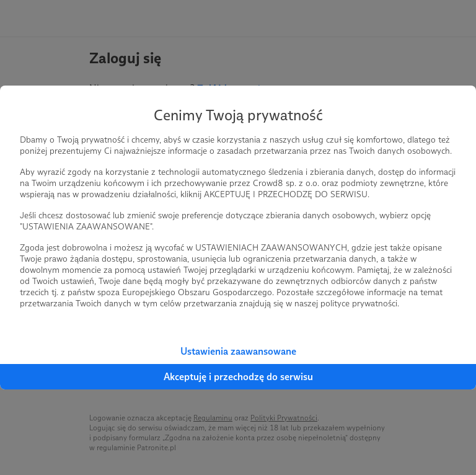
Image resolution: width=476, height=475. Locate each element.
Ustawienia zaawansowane (238, 351)
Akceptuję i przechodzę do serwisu (238, 377)
